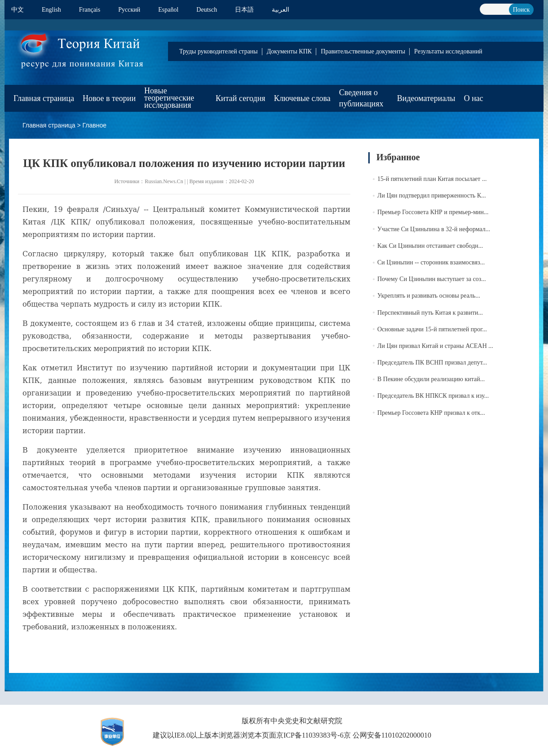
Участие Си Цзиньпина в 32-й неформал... (434, 229)
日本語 (244, 10)
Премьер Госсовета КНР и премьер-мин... (433, 212)
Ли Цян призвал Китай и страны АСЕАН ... (435, 346)
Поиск (521, 10)
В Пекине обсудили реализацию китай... (431, 379)
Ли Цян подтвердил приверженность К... (432, 196)
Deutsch (207, 10)
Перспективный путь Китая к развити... (430, 313)
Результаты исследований (448, 51)
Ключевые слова (302, 98)
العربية (281, 10)
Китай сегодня (241, 98)
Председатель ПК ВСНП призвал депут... (432, 363)
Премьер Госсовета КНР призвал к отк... (431, 413)
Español (168, 10)
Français (90, 10)
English (51, 10)
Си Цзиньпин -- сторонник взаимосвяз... (431, 262)
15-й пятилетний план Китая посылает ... (432, 179)
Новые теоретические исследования (169, 98)
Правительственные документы (363, 51)
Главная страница (44, 98)
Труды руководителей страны (219, 51)
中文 (18, 10)
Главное (95, 125)
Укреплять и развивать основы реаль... (429, 296)
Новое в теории (109, 98)
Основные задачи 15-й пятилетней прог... (432, 329)
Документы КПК (289, 51)
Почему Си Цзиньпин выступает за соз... (432, 279)
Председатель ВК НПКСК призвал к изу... (433, 396)
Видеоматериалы (426, 98)
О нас (474, 98)
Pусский (129, 10)
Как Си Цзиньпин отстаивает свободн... (430, 246)
